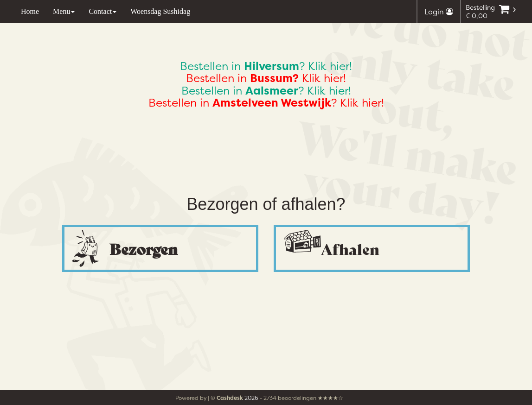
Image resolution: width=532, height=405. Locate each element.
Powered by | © (210, 398)
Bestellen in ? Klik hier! (266, 66)
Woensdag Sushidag (160, 11)
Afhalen (350, 248)
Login (439, 12)
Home (30, 11)
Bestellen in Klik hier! (266, 78)
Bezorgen (144, 248)
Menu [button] (64, 11)
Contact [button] (103, 11)
